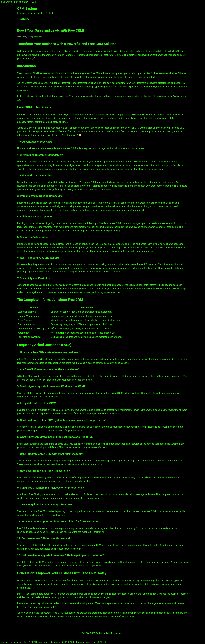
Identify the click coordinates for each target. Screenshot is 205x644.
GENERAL (24, 19)
